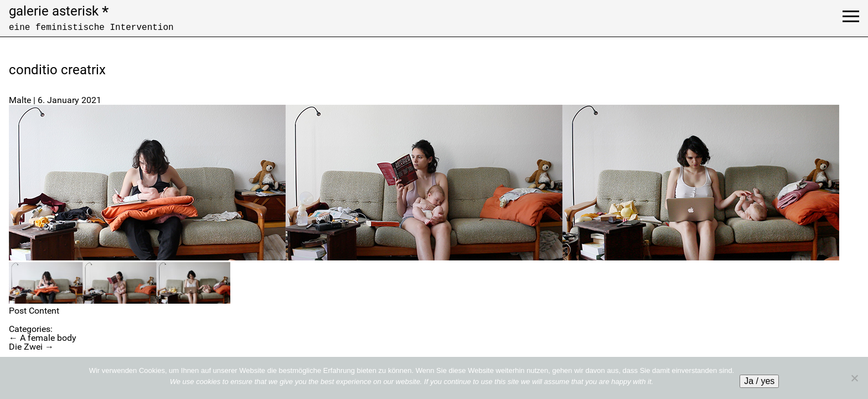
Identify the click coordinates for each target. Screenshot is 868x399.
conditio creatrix (57, 70)
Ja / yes (759, 381)
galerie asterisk (59, 11)
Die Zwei (31, 347)
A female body (43, 338)
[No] (854, 378)
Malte (20, 100)
